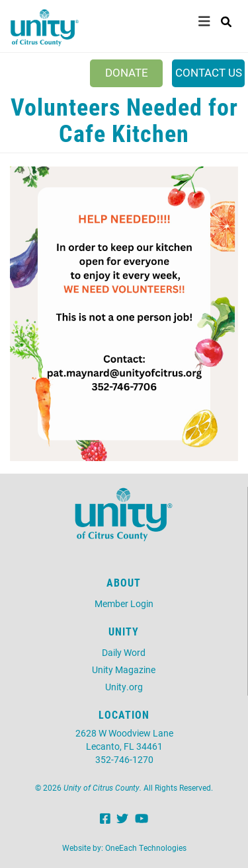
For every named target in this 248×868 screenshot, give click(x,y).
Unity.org (124, 687)
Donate (127, 72)
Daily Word (124, 652)
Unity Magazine (124, 669)
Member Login (124, 603)
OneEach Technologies (146, 848)
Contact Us (209, 72)
